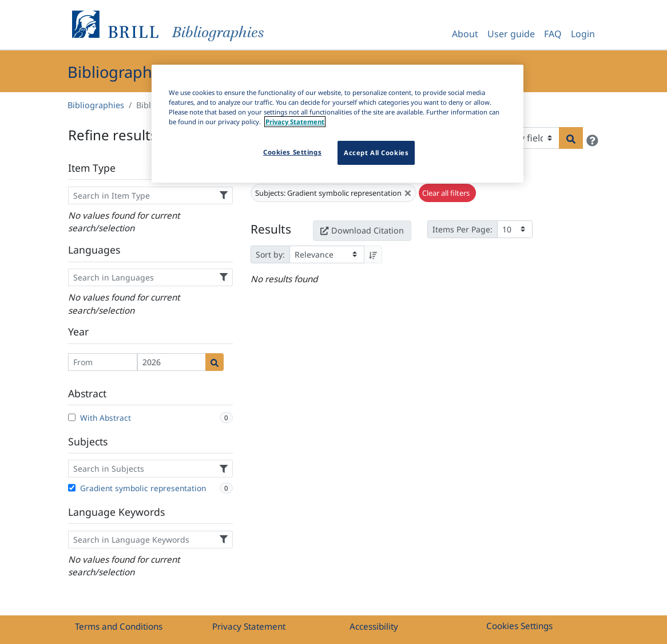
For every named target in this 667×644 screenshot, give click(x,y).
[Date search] (215, 362)
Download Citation (362, 230)
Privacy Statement (249, 626)
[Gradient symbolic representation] (72, 488)
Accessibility (374, 626)
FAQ (553, 34)
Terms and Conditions (119, 626)
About (465, 34)
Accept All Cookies (376, 153)
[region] (338, 124)
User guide (511, 34)
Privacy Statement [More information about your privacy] (295, 122)
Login (583, 34)
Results (271, 229)
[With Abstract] (72, 417)
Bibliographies (96, 105)
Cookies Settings (519, 626)
